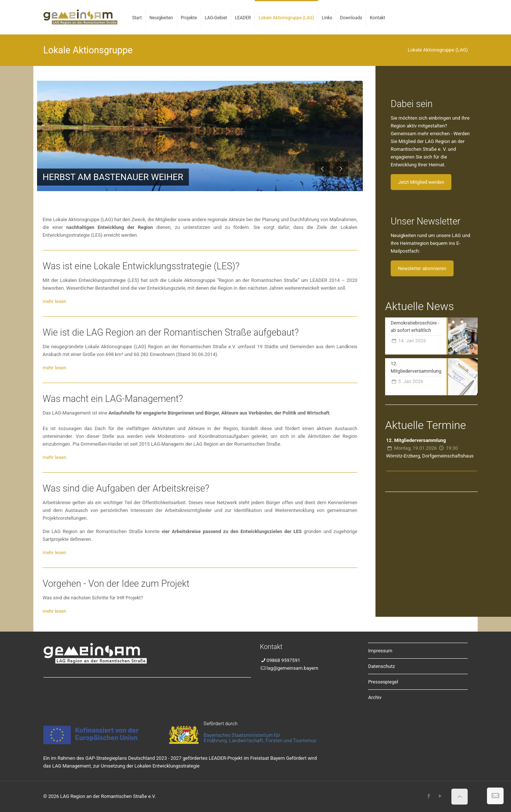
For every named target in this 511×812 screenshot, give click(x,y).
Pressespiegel (383, 682)
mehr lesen (54, 301)
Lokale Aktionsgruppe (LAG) (438, 50)
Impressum (380, 651)
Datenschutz (381, 666)
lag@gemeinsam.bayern (292, 668)
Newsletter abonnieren (422, 268)
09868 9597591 (283, 660)
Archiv (375, 697)
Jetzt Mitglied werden (421, 182)
